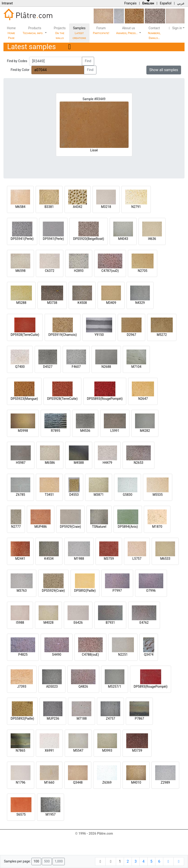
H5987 (21, 463)
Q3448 (78, 782)
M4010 (136, 782)
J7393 (22, 687)
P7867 (139, 719)
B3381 (49, 207)
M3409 (111, 303)
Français (130, 3)
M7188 (82, 719)
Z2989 (165, 782)
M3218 (106, 207)
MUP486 (41, 527)
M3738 (52, 303)
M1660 (49, 782)
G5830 (128, 495)
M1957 (51, 814)
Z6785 (21, 495)
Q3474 (149, 655)
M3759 (109, 559)
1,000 (59, 861)
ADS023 (52, 687)
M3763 (22, 591)
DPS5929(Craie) (53, 591)
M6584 (20, 207)
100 (36, 861)
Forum (101, 30)
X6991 (49, 750)
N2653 (138, 463)
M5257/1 (115, 687)
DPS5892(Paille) (22, 719)
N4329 (140, 303)
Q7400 (20, 367)
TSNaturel (99, 527)
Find (88, 61)
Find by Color (20, 70)
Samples (79, 33)
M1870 (157, 527)
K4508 (82, 303)
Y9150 (99, 335)
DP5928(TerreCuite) (25, 335)
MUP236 (53, 719)
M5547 (78, 750)
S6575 (21, 814)
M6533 (165, 559)
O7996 (151, 591)
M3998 (23, 431)
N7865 (20, 750)
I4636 (152, 239)
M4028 (49, 623)
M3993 (107, 750)
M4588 (79, 463)
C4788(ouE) (90, 655)
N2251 (123, 655)
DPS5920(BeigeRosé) (89, 239)
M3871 (99, 495)
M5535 (158, 495)
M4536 (85, 431)
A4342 (78, 207)
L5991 (115, 431)
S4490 (57, 655)
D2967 (131, 335)
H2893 (79, 271)
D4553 (74, 495)
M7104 (136, 367)
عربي (181, 3)
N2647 (143, 399)
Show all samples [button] (164, 70)
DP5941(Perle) (53, 239)
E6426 (78, 623)
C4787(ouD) (110, 271)
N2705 (143, 271)
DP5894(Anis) (128, 527)
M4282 (145, 431)
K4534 (49, 559)
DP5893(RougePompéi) (151, 687)
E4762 (144, 623)
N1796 (20, 782)
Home (11, 33)
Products (33, 30)
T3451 (49, 495)
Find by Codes (17, 61)
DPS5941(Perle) (22, 239)
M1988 (79, 559)
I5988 (20, 623)
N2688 (106, 367)
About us (127, 30)
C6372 (50, 271)
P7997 (117, 591)
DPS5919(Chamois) (63, 335)
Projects (60, 33)
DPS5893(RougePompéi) (105, 399)
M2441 (20, 559)
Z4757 (111, 719)
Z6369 (107, 782)
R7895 (55, 431)
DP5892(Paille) (85, 591)
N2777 (16, 527)
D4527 (48, 367)
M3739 (137, 750)
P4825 (23, 655)
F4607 (76, 367)
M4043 (123, 239)
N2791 (136, 207)
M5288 (21, 303)
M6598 (21, 271)
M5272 (162, 335)
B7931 (110, 623)
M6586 (50, 463)
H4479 (107, 463)
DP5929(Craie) (70, 527)
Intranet (7, 3)
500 (47, 861)
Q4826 (83, 687)
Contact (154, 33)
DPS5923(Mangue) (24, 399)
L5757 (137, 559)
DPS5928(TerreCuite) (62, 399)
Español (166, 3)
